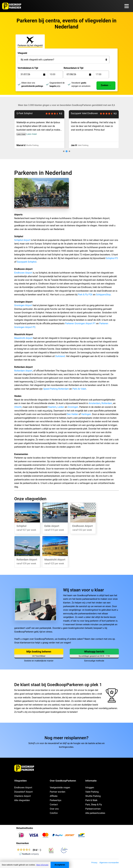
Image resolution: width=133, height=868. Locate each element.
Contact (54, 805)
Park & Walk (91, 800)
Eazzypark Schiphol (27, 262)
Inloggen (90, 788)
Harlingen (86, 414)
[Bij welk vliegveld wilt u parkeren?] (64, 60)
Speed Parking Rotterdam (56, 389)
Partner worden (58, 792)
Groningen (73, 407)
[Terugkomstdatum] (35, 74)
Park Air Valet (79, 389)
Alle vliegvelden (22, 800)
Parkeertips (56, 800)
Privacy (94, 863)
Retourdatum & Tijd (73, 68)
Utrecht (18, 407)
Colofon (54, 813)
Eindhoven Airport (23, 273)
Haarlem (52, 407)
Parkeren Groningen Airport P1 (80, 323)
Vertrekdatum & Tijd (28, 68)
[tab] (59, 151)
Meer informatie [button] (42, 865)
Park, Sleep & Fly (94, 805)
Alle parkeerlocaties (95, 813)
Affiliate (54, 796)
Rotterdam (107, 403)
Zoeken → (106, 85)
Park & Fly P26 (85, 295)
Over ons (54, 809)
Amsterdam (95, 403)
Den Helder (72, 414)
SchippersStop (103, 295)
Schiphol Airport (22, 240)
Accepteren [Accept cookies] (60, 865)
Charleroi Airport (23, 796)
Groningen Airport (23, 305)
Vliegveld (22, 53)
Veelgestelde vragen (60, 788)
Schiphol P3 (112, 258)
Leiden (61, 407)
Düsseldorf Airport (24, 792)
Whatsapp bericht (94, 652)
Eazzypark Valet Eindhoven (84, 113)
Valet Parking (92, 792)
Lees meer (21, 134)
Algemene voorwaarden (109, 863)
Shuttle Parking (93, 796)
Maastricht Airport (23, 338)
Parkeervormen (93, 809)
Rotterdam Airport (23, 371)
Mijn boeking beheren (39, 652)
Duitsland (60, 356)
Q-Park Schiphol (25, 113)
